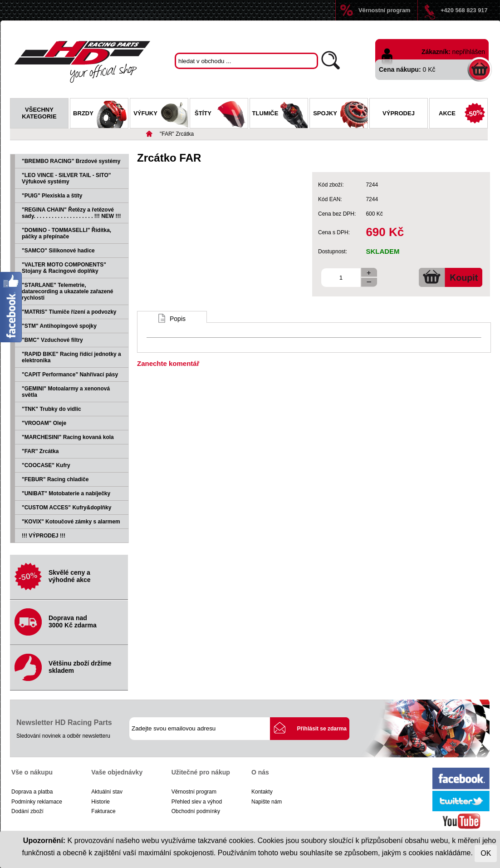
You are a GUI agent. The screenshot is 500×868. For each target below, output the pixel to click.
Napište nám (267, 802)
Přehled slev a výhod (197, 802)
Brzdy (100, 114)
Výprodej (399, 113)
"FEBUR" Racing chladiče (55, 479)
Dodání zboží (27, 811)
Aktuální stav (107, 792)
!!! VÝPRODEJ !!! (44, 536)
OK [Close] (486, 853)
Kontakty (262, 792)
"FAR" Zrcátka (177, 134)
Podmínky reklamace (37, 802)
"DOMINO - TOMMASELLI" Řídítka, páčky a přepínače (66, 233)
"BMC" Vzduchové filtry (52, 340)
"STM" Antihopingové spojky (59, 326)
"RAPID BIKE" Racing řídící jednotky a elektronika (71, 357)
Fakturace (103, 811)
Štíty (221, 114)
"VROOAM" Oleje (44, 423)
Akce (463, 114)
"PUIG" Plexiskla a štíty (52, 196)
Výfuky (161, 114)
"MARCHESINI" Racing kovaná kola (68, 437)
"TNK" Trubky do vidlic (51, 409)
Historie (100, 802)
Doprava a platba (32, 792)
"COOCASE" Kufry (46, 465)
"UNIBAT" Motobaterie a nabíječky (66, 493)
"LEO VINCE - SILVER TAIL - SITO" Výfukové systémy (66, 178)
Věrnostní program (384, 10)
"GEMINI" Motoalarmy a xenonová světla (66, 392)
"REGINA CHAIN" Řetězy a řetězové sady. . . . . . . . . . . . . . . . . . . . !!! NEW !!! (71, 213)
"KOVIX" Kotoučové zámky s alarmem (71, 522)
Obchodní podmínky (196, 811)
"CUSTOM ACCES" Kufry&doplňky (66, 508)
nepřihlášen (469, 52)
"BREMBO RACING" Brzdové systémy (71, 161)
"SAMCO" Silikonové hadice (58, 251)
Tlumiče (280, 114)
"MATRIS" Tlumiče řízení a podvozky (69, 312)
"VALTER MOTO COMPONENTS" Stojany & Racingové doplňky (64, 268)
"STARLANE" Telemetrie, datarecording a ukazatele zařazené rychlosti (67, 291)
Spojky (340, 114)
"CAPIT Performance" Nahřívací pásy (70, 375)
